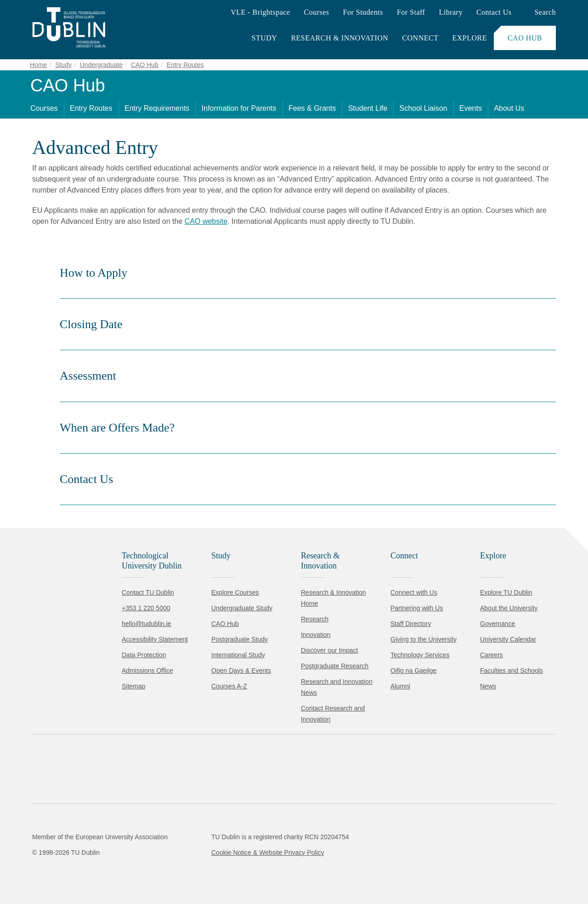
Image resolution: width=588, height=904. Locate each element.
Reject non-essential (125, 869)
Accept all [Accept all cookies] (48, 869)
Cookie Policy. (193, 840)
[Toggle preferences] (199, 870)
